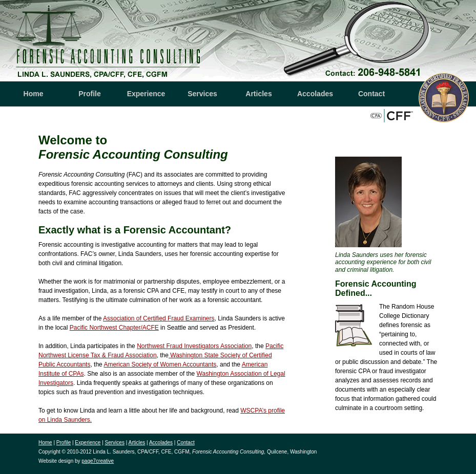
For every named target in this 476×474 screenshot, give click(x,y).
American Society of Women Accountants (160, 364)
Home (34, 94)
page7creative (98, 461)
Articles (258, 94)
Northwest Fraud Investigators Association (194, 346)
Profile (90, 94)
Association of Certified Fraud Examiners (159, 318)
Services (202, 94)
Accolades (315, 94)
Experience (146, 94)
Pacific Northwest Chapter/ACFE (114, 328)
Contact (371, 94)
